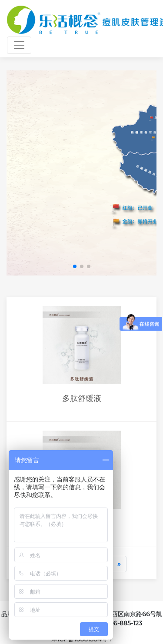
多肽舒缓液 (82, 398)
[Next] (119, 564)
